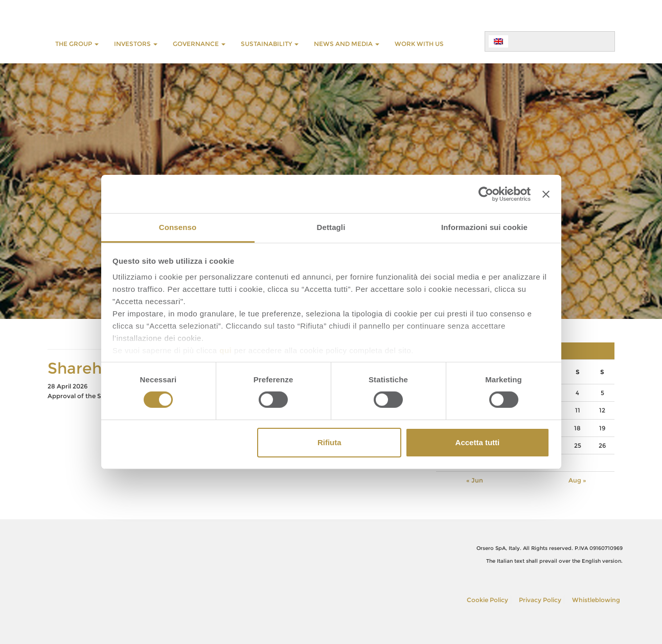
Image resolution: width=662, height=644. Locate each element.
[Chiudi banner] (546, 194)
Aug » (577, 480)
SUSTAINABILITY (270, 44)
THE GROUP (77, 44)
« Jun (475, 480)
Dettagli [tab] (331, 227)
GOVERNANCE (199, 44)
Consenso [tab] (178, 227)
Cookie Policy (487, 600)
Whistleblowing (596, 600)
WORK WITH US (419, 44)
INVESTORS (136, 44)
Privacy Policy (540, 600)
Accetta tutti (478, 442)
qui (225, 350)
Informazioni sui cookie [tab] (484, 227)
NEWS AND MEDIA (347, 44)
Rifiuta (329, 442)
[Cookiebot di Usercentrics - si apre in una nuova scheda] (486, 194)
